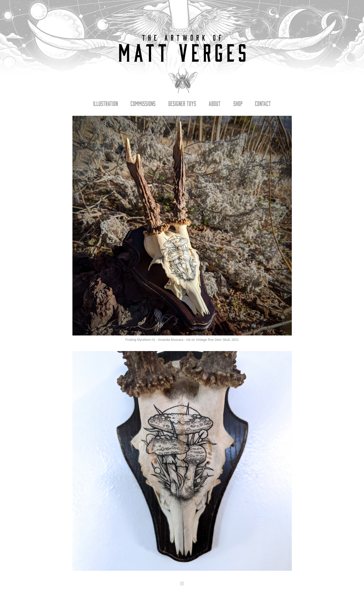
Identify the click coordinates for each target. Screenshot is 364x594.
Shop (238, 103)
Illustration (106, 103)
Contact (263, 103)
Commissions (143, 103)
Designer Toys (182, 103)
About (215, 103)
